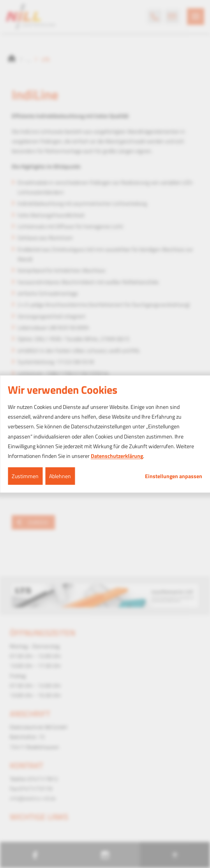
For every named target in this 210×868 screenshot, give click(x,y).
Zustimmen (25, 476)
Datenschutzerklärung (117, 456)
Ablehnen (60, 476)
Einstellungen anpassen (174, 476)
